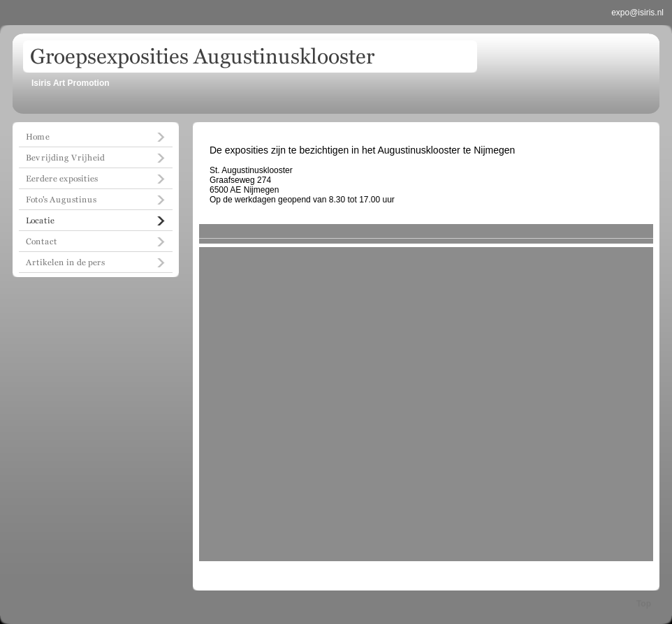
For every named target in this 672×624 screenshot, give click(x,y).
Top (644, 604)
